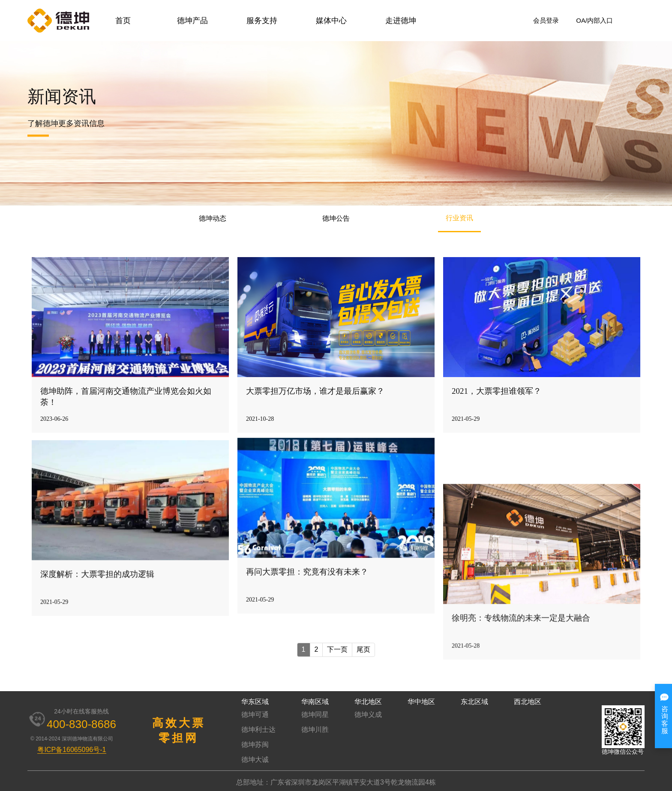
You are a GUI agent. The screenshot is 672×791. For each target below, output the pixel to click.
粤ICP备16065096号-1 (72, 750)
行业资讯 (459, 218)
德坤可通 (255, 715)
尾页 (363, 649)
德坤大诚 (255, 760)
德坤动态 (213, 218)
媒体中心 (331, 21)
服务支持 (262, 21)
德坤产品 (192, 21)
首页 (123, 21)
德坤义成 (368, 715)
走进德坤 (401, 21)
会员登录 (546, 20)
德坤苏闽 (255, 745)
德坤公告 (336, 218)
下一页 (337, 649)
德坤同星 (315, 715)
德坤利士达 (258, 730)
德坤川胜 (315, 730)
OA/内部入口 (594, 20)
